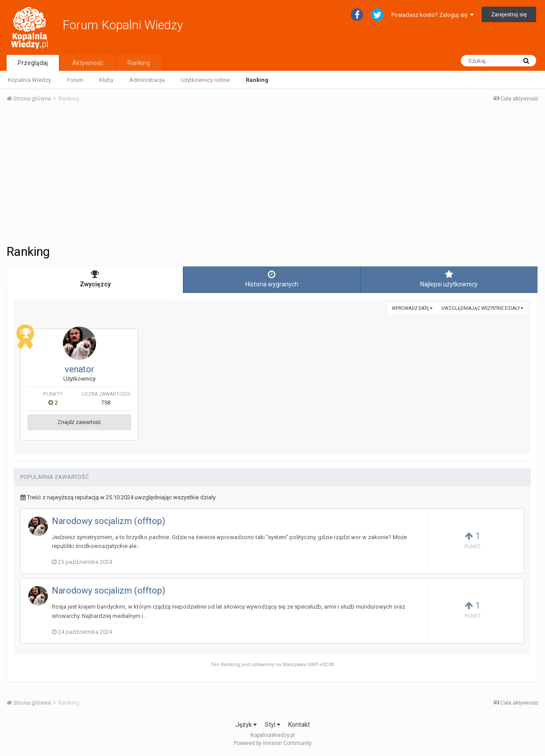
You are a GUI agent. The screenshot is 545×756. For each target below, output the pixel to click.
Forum (75, 80)
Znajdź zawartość (79, 422)
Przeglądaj (33, 63)
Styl (272, 725)
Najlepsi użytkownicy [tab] (449, 279)
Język (246, 725)
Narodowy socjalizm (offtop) (108, 521)
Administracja (147, 80)
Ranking (257, 80)
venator (79, 369)
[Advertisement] (272, 176)
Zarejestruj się (509, 14)
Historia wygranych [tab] (272, 279)
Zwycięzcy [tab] (95, 279)
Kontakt (299, 725)
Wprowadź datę (412, 308)
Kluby (106, 80)
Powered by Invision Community (273, 743)
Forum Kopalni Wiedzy (123, 25)
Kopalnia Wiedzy (29, 80)
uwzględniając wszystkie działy (482, 308)
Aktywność (88, 63)
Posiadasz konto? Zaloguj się (433, 15)
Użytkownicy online (205, 80)
